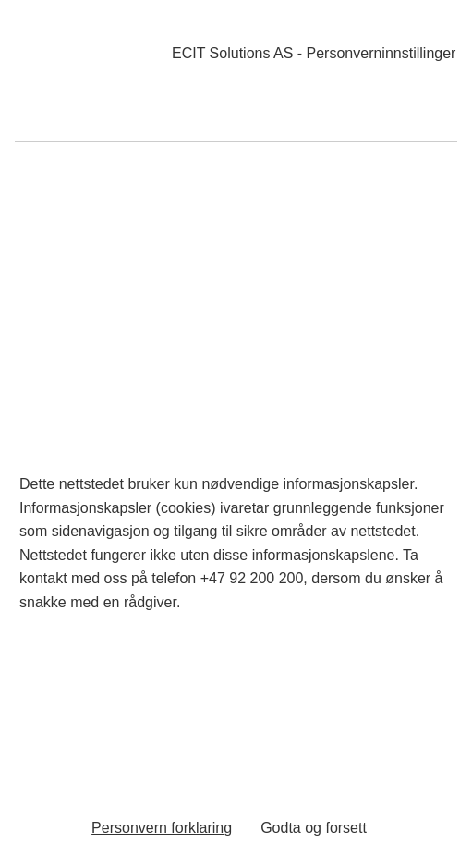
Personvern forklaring (162, 828)
